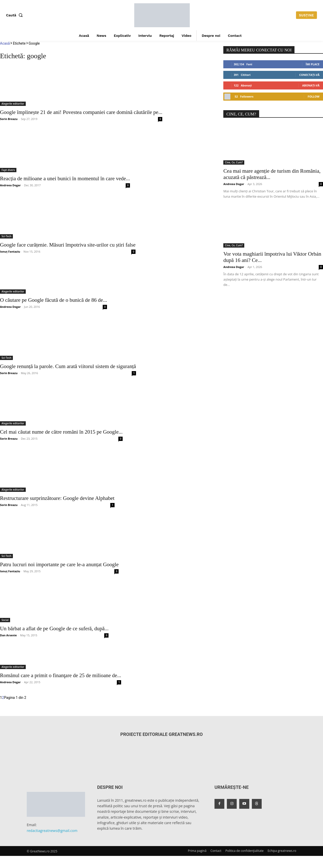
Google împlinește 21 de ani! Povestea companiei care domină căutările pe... (81, 112)
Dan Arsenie (8, 635)
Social (5, 620)
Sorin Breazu (9, 119)
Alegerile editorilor (13, 104)
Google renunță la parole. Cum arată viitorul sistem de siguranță (68, 366)
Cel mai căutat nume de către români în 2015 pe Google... (61, 432)
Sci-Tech (6, 236)
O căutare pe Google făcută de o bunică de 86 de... (53, 300)
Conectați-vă (309, 75)
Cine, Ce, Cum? (234, 162)
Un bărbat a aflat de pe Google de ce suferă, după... (54, 628)
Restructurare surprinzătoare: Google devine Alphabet (57, 498)
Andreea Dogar (10, 185)
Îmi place (313, 64)
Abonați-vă (311, 85)
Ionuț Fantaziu (10, 251)
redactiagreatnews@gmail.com (52, 831)
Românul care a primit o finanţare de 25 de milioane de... (61, 675)
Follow (314, 96)
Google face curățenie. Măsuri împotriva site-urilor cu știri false (68, 245)
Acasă (5, 43)
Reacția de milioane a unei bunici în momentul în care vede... (65, 178)
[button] (15, 15)
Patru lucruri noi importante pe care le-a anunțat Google (59, 564)
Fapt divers (8, 170)
